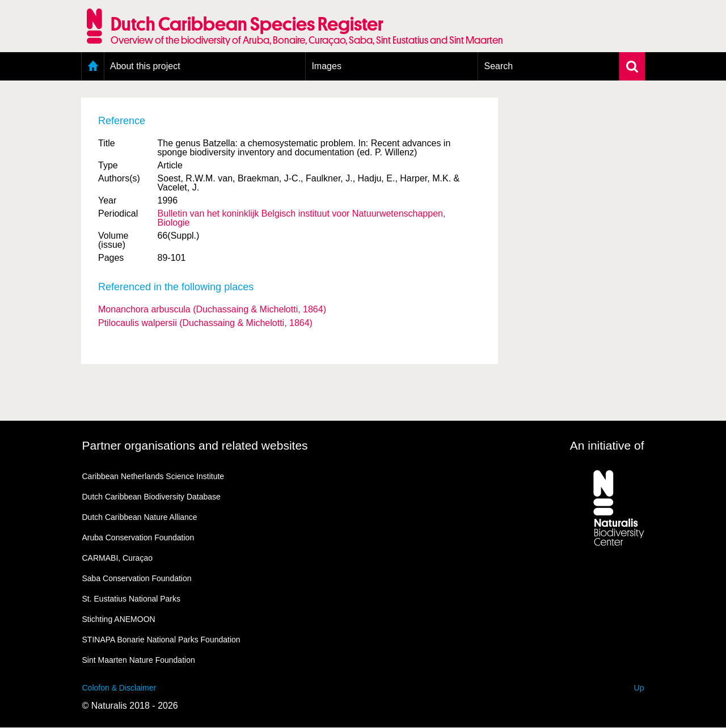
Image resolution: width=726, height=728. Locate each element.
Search (498, 66)
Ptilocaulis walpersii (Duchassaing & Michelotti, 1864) (205, 323)
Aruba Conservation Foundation (138, 537)
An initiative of (607, 445)
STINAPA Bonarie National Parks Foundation (161, 640)
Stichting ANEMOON (119, 619)
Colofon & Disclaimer (119, 688)
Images (326, 66)
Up (639, 688)
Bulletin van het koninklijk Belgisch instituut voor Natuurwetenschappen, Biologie (302, 218)
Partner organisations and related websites (195, 445)
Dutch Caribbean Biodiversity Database (151, 497)
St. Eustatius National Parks (132, 599)
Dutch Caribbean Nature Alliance (140, 517)
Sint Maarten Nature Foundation (139, 660)
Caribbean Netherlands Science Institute (153, 476)
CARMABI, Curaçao (117, 558)
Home (93, 66)
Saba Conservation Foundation (137, 578)
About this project (145, 66)
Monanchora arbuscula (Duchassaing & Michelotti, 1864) (212, 309)
